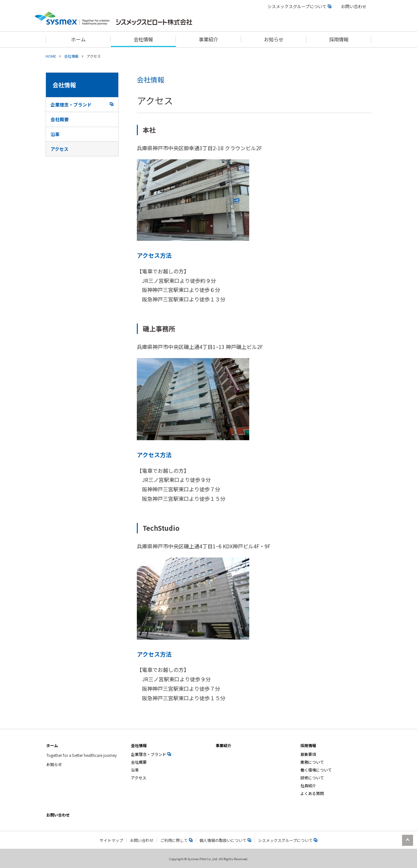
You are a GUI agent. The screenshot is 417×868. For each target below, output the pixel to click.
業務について (312, 762)
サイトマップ (111, 840)
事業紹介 (223, 745)
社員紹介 (308, 785)
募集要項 (308, 754)
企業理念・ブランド (82, 105)
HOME (51, 56)
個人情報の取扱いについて (225, 840)
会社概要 (60, 119)
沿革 (55, 134)
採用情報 (308, 745)
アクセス (59, 149)
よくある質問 (312, 793)
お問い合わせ (354, 6)
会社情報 (71, 56)
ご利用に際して (176, 840)
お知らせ (54, 764)
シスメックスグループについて (299, 6)
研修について (312, 778)
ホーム (52, 745)
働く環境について (316, 770)
